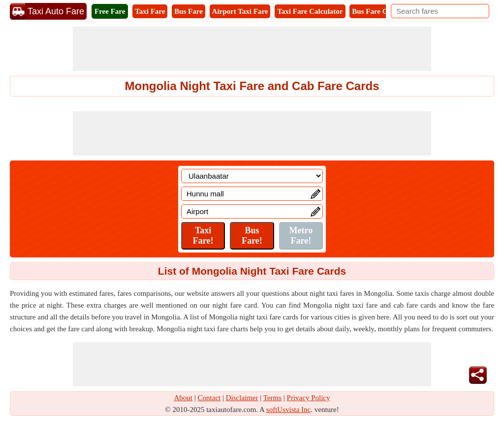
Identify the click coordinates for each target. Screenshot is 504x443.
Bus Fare (189, 11)
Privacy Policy (309, 398)
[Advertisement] (252, 49)
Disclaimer (242, 398)
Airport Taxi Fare (240, 11)
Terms (272, 398)
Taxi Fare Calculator (310, 11)
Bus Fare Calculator (384, 11)
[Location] (252, 176)
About (184, 398)
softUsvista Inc (288, 410)
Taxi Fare (150, 11)
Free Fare (110, 11)
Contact (209, 398)
